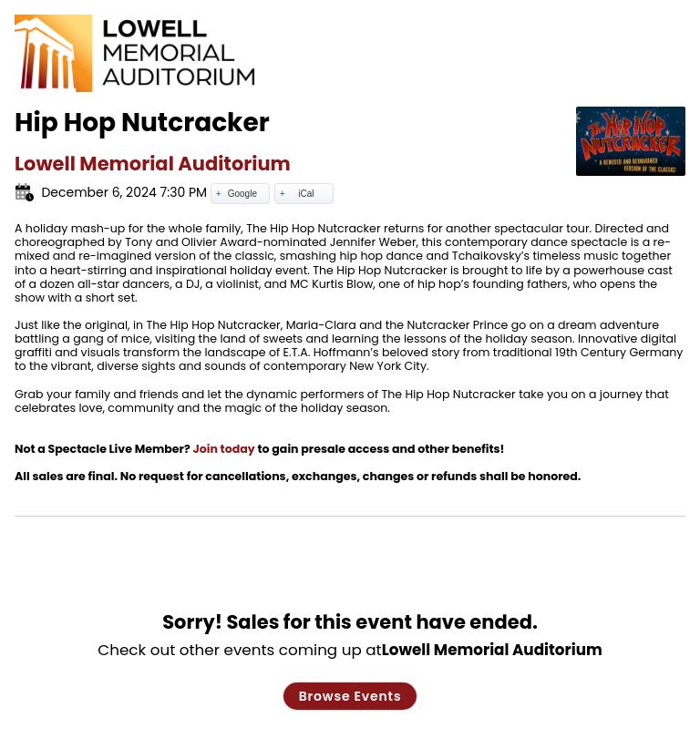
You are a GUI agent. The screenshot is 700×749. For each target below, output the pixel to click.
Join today (223, 449)
